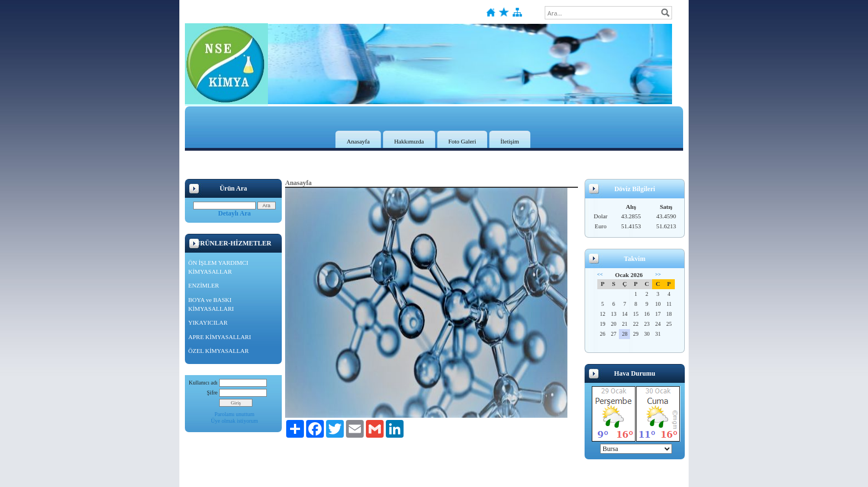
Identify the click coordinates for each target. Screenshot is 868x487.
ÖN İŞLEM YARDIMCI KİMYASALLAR (218, 267)
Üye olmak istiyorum (234, 421)
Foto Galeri (462, 141)
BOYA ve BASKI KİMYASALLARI (211, 304)
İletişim (510, 141)
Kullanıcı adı (203, 383)
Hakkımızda (409, 141)
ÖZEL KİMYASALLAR (218, 351)
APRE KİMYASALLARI (219, 337)
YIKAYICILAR (208, 322)
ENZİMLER (204, 285)
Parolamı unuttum (235, 414)
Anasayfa (358, 141)
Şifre (212, 393)
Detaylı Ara (234, 213)
